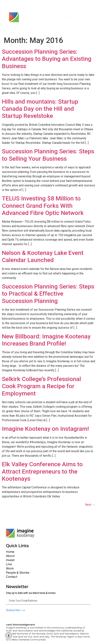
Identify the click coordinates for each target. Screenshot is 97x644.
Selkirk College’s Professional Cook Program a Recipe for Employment (41, 386)
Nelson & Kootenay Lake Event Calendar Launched (43, 256)
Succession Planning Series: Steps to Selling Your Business (48, 155)
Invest (10, 560)
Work (10, 568)
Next (90, 505)
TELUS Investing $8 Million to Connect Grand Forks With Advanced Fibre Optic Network (43, 206)
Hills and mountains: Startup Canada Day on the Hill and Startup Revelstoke (40, 109)
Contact (12, 577)
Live (9, 564)
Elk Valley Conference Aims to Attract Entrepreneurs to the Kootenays (42, 471)
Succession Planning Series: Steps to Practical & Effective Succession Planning (48, 294)
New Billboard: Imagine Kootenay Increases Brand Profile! (46, 340)
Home (10, 552)
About (10, 556)
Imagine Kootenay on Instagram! (45, 429)
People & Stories (18, 573)
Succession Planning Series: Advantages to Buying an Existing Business (47, 59)
